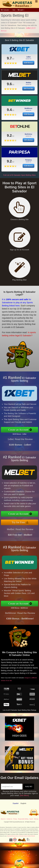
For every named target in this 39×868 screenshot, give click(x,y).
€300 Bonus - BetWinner (22, 607)
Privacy (15, 819)
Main (14, 10)
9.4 (9, 113)
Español (16, 803)
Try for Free (21, 522)
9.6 (9, 87)
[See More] (24, 795)
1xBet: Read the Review (20, 442)
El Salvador (6, 10)
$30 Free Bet (28, 91)
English (21, 10)
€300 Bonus (29, 117)
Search (31, 819)
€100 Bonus (30, 165)
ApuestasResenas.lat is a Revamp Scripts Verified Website (21, 836)
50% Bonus (28, 143)
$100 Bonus (29, 63)
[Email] (12, 787)
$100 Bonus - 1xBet (22, 434)
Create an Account (21, 430)
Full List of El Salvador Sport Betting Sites (19, 175)
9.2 (9, 138)
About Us (3, 819)
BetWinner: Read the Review (20, 616)
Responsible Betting (23, 819)
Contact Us (9, 819)
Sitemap (36, 819)
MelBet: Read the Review (20, 532)
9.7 (9, 58)
